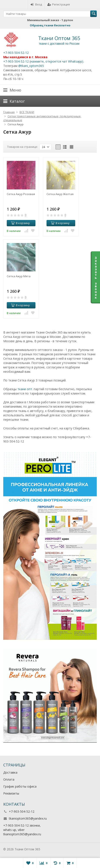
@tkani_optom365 (31, 66)
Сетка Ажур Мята (19, 276)
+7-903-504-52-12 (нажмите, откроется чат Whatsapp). (44, 61)
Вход (36, 4)
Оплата (9, 779)
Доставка (10, 772)
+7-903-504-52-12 (16, 53)
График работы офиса (20, 786)
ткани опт (25, 389)
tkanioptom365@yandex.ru (28, 818)
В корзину (20, 223)
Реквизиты (11, 793)
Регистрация (59, 4)
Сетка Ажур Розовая (21, 194)
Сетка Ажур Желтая (60, 194)
